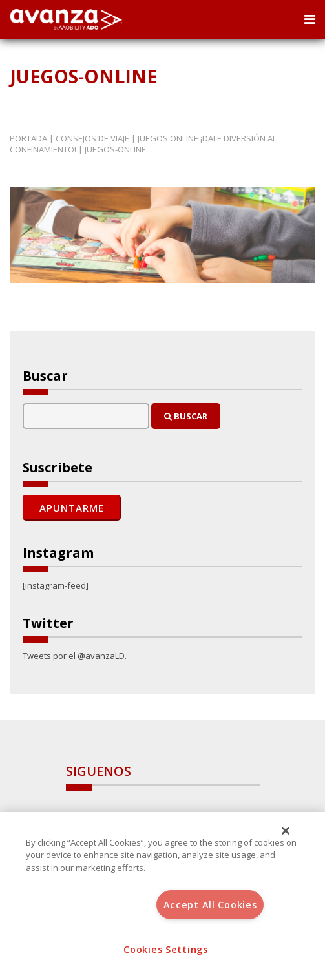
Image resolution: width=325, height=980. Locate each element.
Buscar (186, 416)
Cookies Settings (166, 949)
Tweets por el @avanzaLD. (75, 656)
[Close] (286, 831)
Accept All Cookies (210, 905)
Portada (28, 138)
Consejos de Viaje (92, 138)
